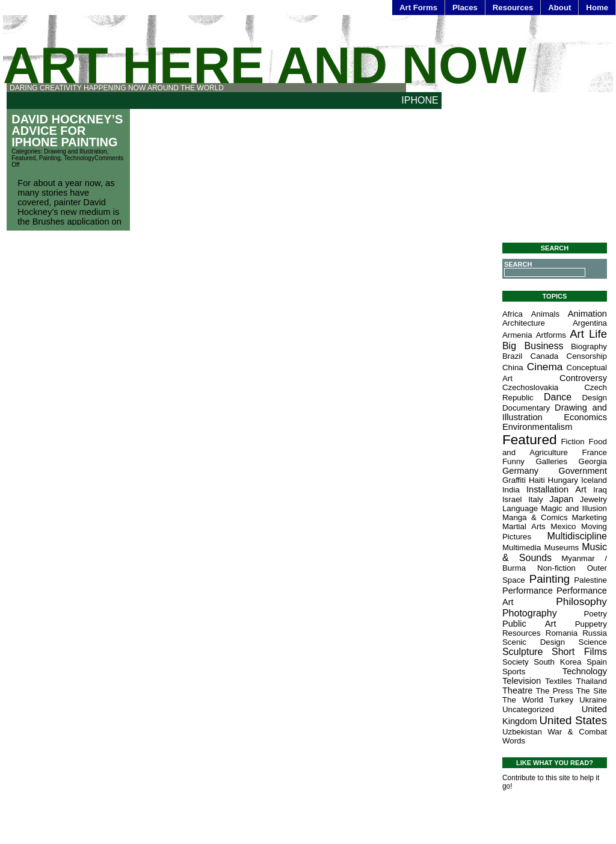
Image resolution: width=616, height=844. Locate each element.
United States (573, 720)
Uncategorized (528, 709)
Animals (545, 314)
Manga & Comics (535, 517)
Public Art (529, 624)
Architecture (524, 323)
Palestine (590, 580)
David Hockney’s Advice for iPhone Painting (67, 131)
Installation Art (556, 489)
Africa (513, 314)
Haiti (537, 480)
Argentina (590, 323)
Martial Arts (524, 526)
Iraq (600, 490)
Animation (587, 314)
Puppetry (591, 624)
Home (597, 8)
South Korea (557, 662)
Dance (558, 397)
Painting (50, 158)
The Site (592, 691)
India (511, 490)
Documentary (526, 408)
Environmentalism (537, 427)
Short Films (579, 652)
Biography (589, 346)
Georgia (593, 461)
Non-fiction (556, 568)
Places (465, 8)
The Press (554, 691)
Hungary (563, 480)
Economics (585, 417)
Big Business (533, 346)
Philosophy (581, 601)
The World (523, 700)
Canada (545, 356)
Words (514, 741)
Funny (513, 461)
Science (593, 642)
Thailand (592, 681)
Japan (561, 499)
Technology (79, 158)
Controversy (583, 378)
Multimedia (522, 548)
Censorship (587, 356)
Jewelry (593, 499)
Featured (23, 158)
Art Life (588, 334)
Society (516, 662)
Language (520, 508)
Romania (562, 633)
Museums (561, 548)
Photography (530, 613)
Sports (514, 672)
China (513, 368)
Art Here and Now (265, 65)
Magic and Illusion (574, 508)
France (595, 452)
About (559, 8)
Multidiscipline (577, 536)
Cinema (545, 367)
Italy (535, 499)
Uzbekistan (522, 732)
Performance (528, 591)
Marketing (589, 517)
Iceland (594, 480)
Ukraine (593, 700)
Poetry (595, 614)
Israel (512, 499)
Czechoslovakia (530, 387)
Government (583, 471)
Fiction (572, 442)
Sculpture (523, 652)
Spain (597, 662)
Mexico (563, 526)
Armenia (517, 335)
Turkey (561, 700)
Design (594, 398)
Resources (513, 8)
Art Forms (418, 8)
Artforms (551, 335)
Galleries (551, 461)
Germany (520, 471)
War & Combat (577, 732)
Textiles (558, 681)
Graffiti (514, 480)
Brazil (512, 356)
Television (522, 681)
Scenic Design (534, 642)
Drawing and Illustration (75, 151)
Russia (595, 633)
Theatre (518, 690)
